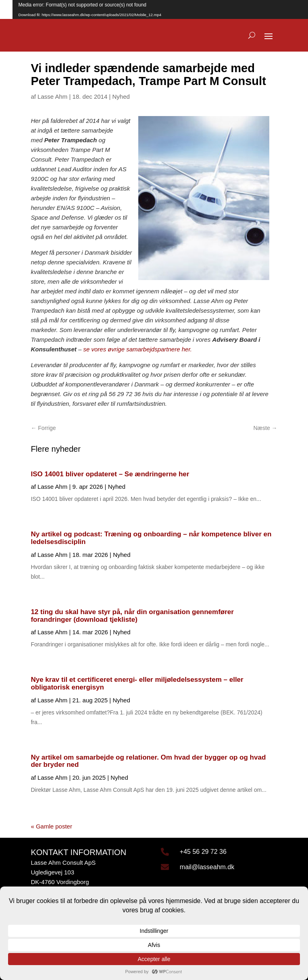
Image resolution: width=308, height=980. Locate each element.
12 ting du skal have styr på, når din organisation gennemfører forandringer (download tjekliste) (132, 616)
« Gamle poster (51, 826)
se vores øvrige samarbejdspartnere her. (137, 349)
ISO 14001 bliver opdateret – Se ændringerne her (110, 474)
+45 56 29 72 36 (203, 852)
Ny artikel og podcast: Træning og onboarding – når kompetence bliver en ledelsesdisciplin (151, 538)
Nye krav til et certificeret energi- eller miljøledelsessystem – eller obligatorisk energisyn (137, 683)
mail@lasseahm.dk (207, 867)
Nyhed (121, 97)
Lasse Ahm (52, 97)
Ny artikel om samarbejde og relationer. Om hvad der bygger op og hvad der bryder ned (148, 761)
